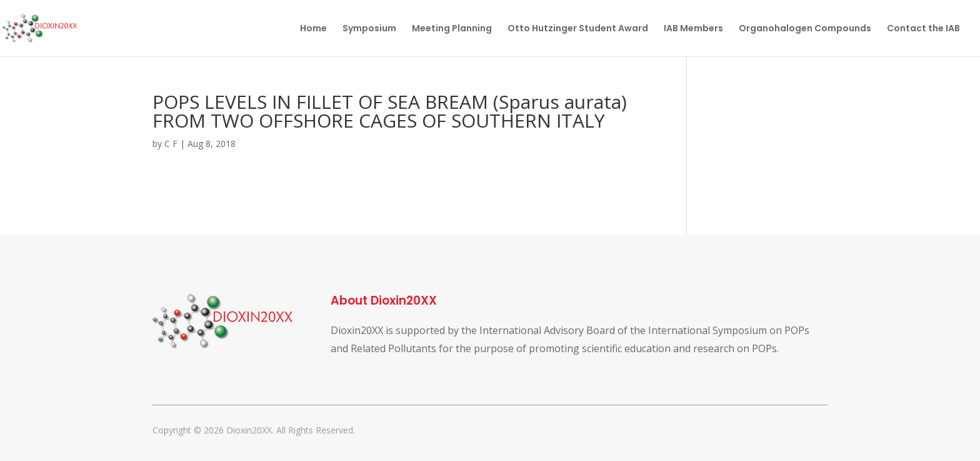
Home (313, 29)
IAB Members (693, 29)
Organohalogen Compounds (805, 29)
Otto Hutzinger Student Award (578, 29)
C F (171, 144)
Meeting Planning (452, 29)
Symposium (369, 29)
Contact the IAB (923, 29)
